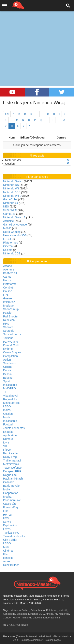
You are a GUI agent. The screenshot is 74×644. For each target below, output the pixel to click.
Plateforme (10, 284)
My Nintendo (62, 614)
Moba (7, 489)
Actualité (8, 221)
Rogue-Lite (10, 475)
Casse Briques (12, 352)
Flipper (7, 450)
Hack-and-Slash (13, 479)
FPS (6, 295)
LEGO (7, 239)
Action (7, 360)
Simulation (10, 363)
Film (6, 511)
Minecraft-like (11, 403)
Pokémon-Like (12, 500)
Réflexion (9, 320)
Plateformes (11, 243)
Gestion (8, 414)
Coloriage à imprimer (31, 640)
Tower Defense (12, 468)
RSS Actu (8, 625)
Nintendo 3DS (12, 192)
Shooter (8, 327)
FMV (6, 518)
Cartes (7, 277)
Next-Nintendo (62, 636)
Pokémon (52, 610)
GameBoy (9, 214)
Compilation (10, 356)
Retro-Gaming (12, 232)
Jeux (16, 640)
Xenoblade (9, 614)
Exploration (10, 525)
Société (8, 250)
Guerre (7, 298)
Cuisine (8, 367)
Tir (5, 392)
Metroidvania (11, 464)
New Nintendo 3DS (15, 235)
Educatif (8, 378)
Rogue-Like (10, 399)
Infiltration (9, 302)
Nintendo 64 (11, 203)
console (8, 558)
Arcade (7, 266)
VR (5, 446)
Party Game (11, 342)
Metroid (63, 610)
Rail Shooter (11, 316)
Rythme (8, 349)
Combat (8, 288)
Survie (7, 522)
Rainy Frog (10, 457)
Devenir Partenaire (27, 636)
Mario (42, 610)
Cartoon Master (12, 618)
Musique (8, 306)
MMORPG (10, 388)
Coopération (11, 493)
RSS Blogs (22, 625)
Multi (6, 547)
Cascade (9, 482)
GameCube (10, 199)
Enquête (8, 432)
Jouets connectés (14, 428)
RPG (6, 324)
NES (6, 206)
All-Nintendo (46, 636)
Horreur (8, 515)
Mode (7, 417)
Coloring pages (53, 640)
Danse (7, 370)
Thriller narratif (12, 461)
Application (10, 435)
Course (8, 291)
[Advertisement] (37, 39)
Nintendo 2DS (12, 253)
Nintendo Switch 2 (14, 217)
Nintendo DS (11, 185)
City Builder (10, 540)
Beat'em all (10, 273)
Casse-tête (10, 504)
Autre (6, 561)
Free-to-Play (11, 507)
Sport (6, 381)
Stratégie (9, 331)
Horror (7, 280)
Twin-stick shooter (14, 536)
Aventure (9, 269)
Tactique (8, 338)
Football (8, 424)
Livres (7, 529)
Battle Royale (11, 486)
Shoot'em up (11, 309)
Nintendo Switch (13, 181)
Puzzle (7, 313)
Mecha (7, 497)
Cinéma (8, 246)
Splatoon (22, 614)
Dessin (7, 374)
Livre (6, 442)
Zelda (34, 610)
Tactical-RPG (11, 533)
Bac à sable (10, 453)
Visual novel (11, 396)
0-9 (7, 114)
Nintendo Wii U (12, 196)
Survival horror (12, 334)
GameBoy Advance (15, 225)
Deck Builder (11, 565)
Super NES (10, 210)
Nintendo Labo (30, 618)
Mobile (7, 228)
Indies (7, 410)
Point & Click (11, 345)
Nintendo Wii (11, 188)
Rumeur (8, 439)
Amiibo (49, 614)
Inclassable (10, 385)
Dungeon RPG (12, 471)
